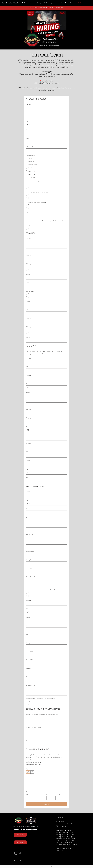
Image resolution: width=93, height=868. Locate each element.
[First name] (46, 108)
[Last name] (46, 116)
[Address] (46, 133)
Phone (28, 121)
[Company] (46, 379)
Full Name (29, 358)
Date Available (30, 147)
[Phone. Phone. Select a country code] (29, 125)
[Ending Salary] (46, 546)
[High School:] (46, 242)
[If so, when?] (46, 216)
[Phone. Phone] (48, 125)
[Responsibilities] (46, 555)
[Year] (62, 798)
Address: (28, 247)
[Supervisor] (46, 521)
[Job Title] (46, 529)
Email (27, 138)
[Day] (50, 798)
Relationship (29, 367)
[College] (46, 278)
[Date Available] (28, 150)
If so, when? (29, 212)
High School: (29, 238)
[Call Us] (20, 835)
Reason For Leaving (31, 577)
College (28, 274)
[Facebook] (20, 853)
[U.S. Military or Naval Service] (46, 733)
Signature (28, 769)
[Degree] (46, 305)
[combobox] (35, 798)
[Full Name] (46, 362)
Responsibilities (30, 551)
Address (28, 130)
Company (28, 375)
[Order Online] (20, 842)
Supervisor (29, 517)
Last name (28, 113)
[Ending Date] (46, 572)
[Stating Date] (46, 563)
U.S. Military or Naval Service (33, 727)
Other (28, 310)
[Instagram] (16, 853)
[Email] (46, 142)
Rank (27, 740)
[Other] (46, 313)
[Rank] (46, 744)
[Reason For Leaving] (46, 583)
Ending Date (29, 568)
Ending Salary (29, 543)
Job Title (28, 526)
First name (29, 104)
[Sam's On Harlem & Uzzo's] (10, 3)
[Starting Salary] (46, 538)
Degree (28, 301)
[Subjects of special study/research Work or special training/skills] (46, 720)
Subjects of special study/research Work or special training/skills (42, 714)
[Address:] (46, 250)
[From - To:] (46, 259)
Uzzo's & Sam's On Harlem (25, 830)
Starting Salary (30, 534)
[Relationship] (46, 370)
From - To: (29, 255)
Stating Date (29, 560)
